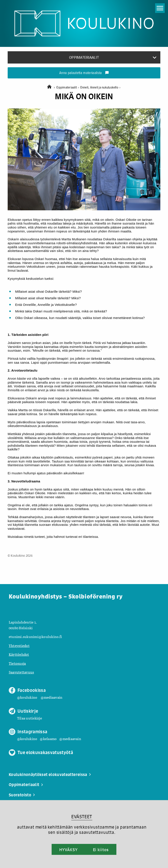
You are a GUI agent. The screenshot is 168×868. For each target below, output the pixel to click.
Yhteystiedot (19, 646)
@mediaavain (52, 697)
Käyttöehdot (19, 654)
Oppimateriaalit (68, 88)
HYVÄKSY (68, 850)
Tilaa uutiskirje (30, 718)
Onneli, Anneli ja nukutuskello (100, 88)
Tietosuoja (17, 663)
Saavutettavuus (21, 672)
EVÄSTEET (82, 817)
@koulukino (27, 697)
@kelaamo (48, 739)
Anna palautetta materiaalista (84, 73)
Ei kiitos (101, 850)
